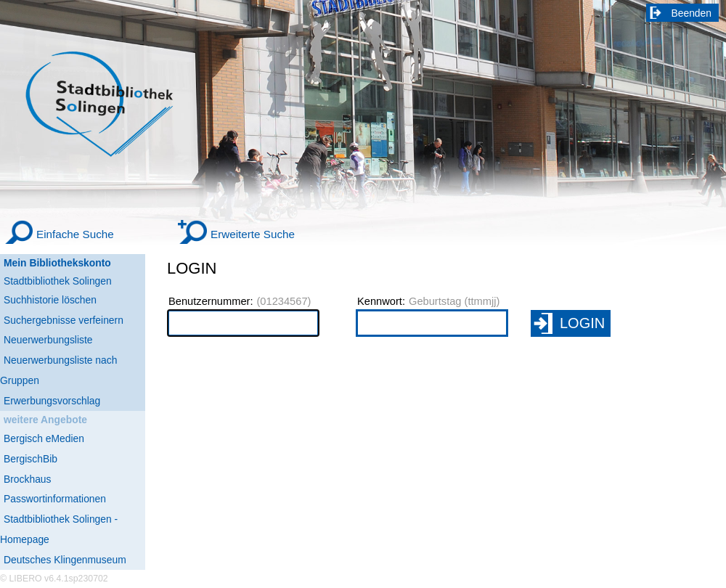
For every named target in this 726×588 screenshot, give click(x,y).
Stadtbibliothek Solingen (58, 281)
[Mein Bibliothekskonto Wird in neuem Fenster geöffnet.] (73, 263)
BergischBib (30, 459)
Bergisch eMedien (44, 438)
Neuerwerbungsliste (48, 340)
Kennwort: (381, 301)
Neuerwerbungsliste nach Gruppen (58, 370)
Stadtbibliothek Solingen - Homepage (59, 529)
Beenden (692, 13)
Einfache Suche (75, 234)
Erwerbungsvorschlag (52, 401)
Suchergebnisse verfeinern (64, 320)
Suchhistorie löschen (50, 300)
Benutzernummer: (211, 301)
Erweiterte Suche (253, 234)
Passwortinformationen (55, 499)
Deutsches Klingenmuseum (65, 560)
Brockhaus (27, 479)
